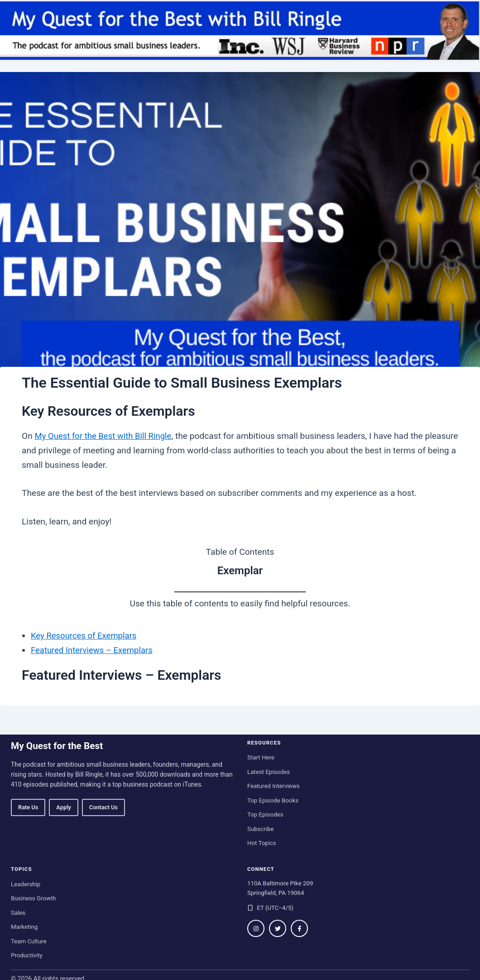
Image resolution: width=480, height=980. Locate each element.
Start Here (261, 757)
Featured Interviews (274, 786)
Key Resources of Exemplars (86, 636)
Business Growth (34, 898)
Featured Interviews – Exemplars (94, 650)
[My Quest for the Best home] (240, 31)
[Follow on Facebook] (299, 928)
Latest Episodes (269, 772)
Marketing (24, 927)
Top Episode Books (273, 800)
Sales (18, 913)
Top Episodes (265, 814)
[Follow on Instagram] (256, 928)
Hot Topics (262, 843)
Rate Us (28, 807)
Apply (63, 807)
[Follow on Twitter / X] (278, 928)
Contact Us (103, 807)
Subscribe (261, 829)
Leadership (26, 884)
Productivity (27, 955)
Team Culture (29, 941)
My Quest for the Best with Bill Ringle (106, 436)
